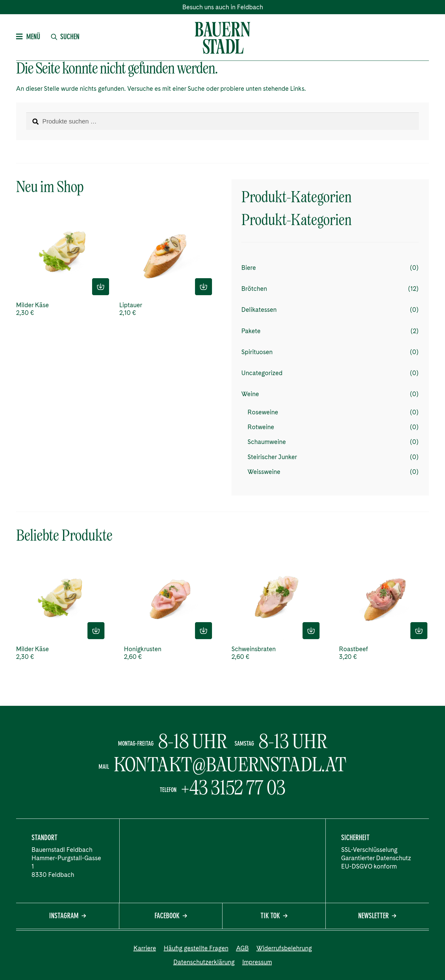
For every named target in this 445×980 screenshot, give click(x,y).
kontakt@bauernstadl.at (230, 764)
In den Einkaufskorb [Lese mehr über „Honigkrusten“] (203, 631)
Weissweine (264, 472)
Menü (28, 37)
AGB (242, 948)
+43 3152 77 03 (233, 788)
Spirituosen (257, 352)
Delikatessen (259, 310)
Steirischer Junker (272, 457)
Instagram (68, 916)
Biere (249, 268)
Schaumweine (267, 442)
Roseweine (263, 412)
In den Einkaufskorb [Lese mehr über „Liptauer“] (203, 287)
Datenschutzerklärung (204, 962)
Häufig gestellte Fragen (196, 948)
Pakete (251, 331)
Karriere (145, 948)
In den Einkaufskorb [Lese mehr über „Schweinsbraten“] (311, 631)
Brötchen (254, 289)
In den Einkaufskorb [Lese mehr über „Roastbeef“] (419, 631)
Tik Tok (274, 916)
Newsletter (377, 916)
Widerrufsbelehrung (284, 948)
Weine (250, 394)
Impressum (257, 962)
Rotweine (261, 427)
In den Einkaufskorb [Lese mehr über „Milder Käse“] (101, 287)
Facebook (171, 916)
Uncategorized (262, 373)
